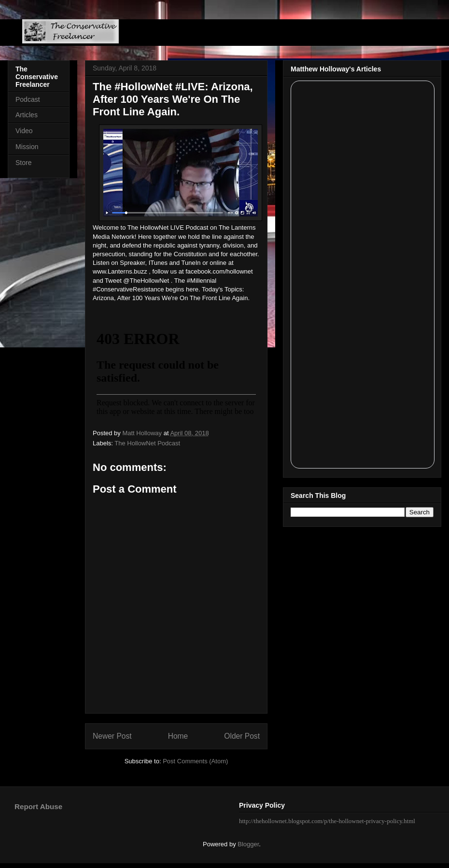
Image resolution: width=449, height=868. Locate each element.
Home (178, 736)
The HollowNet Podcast (147, 443)
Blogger (248, 844)
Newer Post (112, 736)
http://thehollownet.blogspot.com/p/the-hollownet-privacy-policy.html (327, 821)
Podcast (28, 99)
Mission (27, 147)
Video (24, 131)
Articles (27, 115)
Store (23, 163)
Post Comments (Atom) (195, 761)
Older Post (242, 736)
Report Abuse (38, 806)
